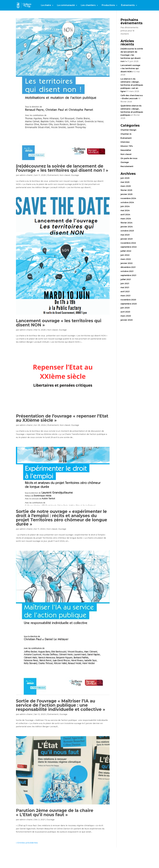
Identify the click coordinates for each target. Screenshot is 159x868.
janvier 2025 (126, 194)
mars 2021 (125, 296)
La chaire (46, 5)
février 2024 (126, 223)
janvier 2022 (127, 263)
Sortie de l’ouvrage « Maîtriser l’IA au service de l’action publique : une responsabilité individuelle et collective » (61, 705)
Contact (45, 12)
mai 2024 (125, 210)
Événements (128, 5)
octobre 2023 (127, 231)
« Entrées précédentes (27, 843)
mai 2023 (125, 235)
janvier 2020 (127, 320)
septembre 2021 (128, 275)
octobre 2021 (127, 271)
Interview (125, 142)
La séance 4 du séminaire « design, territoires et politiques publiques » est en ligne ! (132, 85)
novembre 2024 (128, 198)
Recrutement (127, 166)
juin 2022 (125, 255)
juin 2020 (125, 308)
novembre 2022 (128, 243)
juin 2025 (125, 178)
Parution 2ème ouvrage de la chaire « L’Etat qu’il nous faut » (55, 813)
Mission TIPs (127, 146)
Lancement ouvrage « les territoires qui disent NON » (59, 323)
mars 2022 (126, 259)
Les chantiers (88, 5)
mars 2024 (126, 219)
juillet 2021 (126, 279)
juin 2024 (125, 206)
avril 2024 (125, 215)
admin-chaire (26, 175)
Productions (108, 5)
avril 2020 (125, 312)
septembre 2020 (129, 304)
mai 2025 (125, 182)
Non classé (65, 175)
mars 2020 (126, 316)
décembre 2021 (128, 267)
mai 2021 (125, 287)
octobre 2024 (127, 202)
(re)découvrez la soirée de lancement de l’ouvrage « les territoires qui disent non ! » (62, 168)
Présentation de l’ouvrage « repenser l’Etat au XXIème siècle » (62, 418)
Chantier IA (126, 134)
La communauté (66, 5)
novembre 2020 (128, 300)
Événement (53, 175)
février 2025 (126, 190)
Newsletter (126, 150)
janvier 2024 (127, 227)
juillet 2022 (126, 251)
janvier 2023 (127, 239)
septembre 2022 (129, 247)
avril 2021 (125, 292)
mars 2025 (126, 186)
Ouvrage (75, 175)
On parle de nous (129, 158)
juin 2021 (125, 283)
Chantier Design (128, 130)
